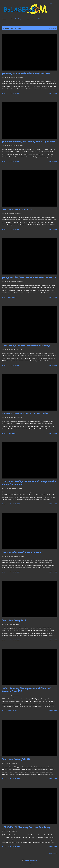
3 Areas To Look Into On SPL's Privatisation (25, 413)
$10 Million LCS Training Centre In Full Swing (26, 827)
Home (4, 19)
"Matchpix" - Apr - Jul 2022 (16, 759)
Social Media (30, 19)
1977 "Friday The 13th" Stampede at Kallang (26, 345)
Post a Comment (14, 93)
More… (41, 19)
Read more (53, 93)
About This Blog (16, 19)
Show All (52, 28)
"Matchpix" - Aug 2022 (14, 620)
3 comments (12, 711)
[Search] (51, 3)
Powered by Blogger (30, 860)
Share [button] (4, 93)
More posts (53, 854)
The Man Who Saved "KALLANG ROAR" (22, 552)
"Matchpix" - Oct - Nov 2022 (17, 209)
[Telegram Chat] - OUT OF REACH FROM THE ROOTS (29, 277)
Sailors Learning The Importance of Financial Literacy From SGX (26, 690)
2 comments (12, 297)
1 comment (12, 433)
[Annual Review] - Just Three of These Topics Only (29, 141)
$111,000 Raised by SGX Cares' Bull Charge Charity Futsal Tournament (29, 483)
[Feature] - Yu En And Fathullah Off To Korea (26, 73)
